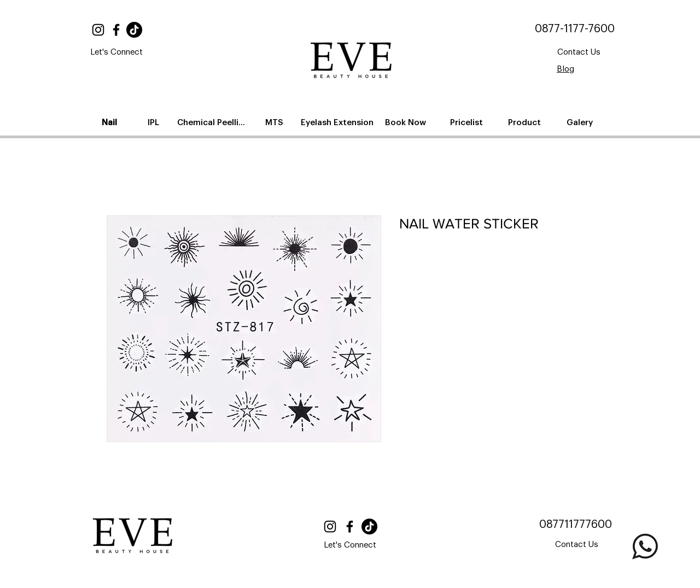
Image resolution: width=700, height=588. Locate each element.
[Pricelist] (468, 122)
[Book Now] (406, 122)
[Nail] (110, 122)
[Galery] (581, 122)
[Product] (525, 122)
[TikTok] (134, 30)
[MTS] (275, 122)
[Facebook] (116, 30)
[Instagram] (98, 30)
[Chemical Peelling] (214, 122)
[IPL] (154, 122)
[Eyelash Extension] (338, 122)
